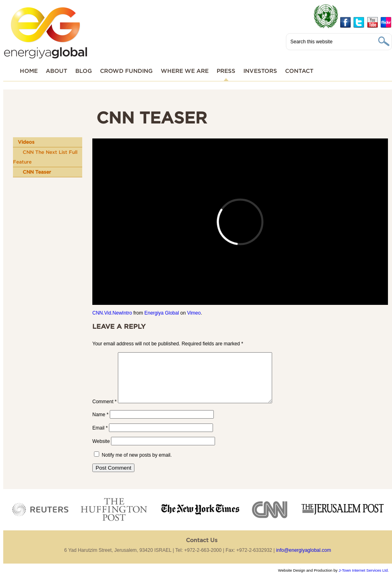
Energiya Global (161, 313)
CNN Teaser (37, 172)
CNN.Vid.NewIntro (112, 313)
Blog (84, 71)
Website (101, 451)
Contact (299, 71)
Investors (260, 71)
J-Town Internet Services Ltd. (364, 580)
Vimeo (194, 313)
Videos (26, 142)
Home (29, 71)
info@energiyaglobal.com (304, 560)
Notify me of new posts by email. (137, 465)
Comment (104, 411)
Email (100, 438)
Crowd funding (126, 71)
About (56, 71)
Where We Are (185, 71)
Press (226, 71)
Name (100, 424)
